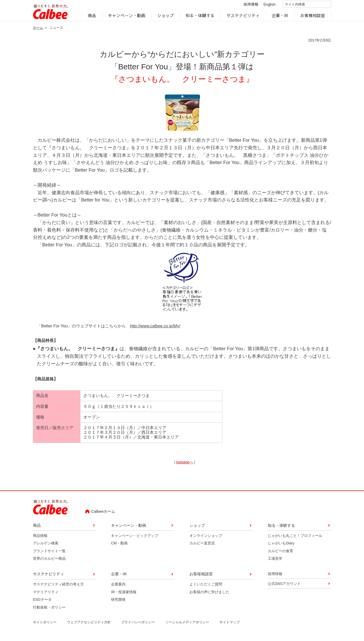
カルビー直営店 (202, 546)
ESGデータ (42, 602)
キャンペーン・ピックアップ (135, 538)
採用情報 (246, 6)
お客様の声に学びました (209, 595)
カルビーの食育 (280, 554)
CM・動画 (119, 546)
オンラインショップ (206, 538)
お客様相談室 (313, 17)
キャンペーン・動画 (127, 17)
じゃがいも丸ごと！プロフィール (295, 538)
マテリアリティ (45, 595)
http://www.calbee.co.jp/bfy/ (155, 329)
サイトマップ (229, 625)
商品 (92, 17)
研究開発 (118, 602)
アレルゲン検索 (45, 546)
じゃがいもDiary (281, 546)
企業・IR (280, 17)
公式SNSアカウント (284, 586)
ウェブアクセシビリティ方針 (89, 625)
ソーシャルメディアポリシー (187, 625)
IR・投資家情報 (124, 595)
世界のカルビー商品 (49, 561)
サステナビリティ (243, 17)
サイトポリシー (44, 625)
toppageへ (185, 465)
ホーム (38, 31)
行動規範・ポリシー (49, 610)
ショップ (166, 17)
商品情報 (40, 538)
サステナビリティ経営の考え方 (58, 587)
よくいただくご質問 (206, 587)
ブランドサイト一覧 (49, 554)
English (265, 6)
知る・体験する (200, 17)
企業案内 (118, 587)
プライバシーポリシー (138, 625)
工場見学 (275, 561)
